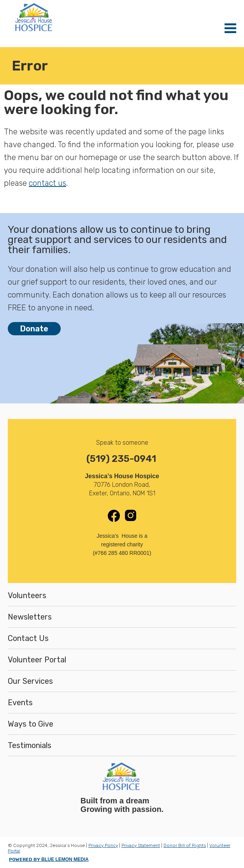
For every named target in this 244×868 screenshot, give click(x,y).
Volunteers (27, 595)
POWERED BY (49, 859)
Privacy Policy (103, 845)
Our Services (30, 681)
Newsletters (30, 617)
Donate (34, 329)
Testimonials (30, 745)
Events (20, 702)
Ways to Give (31, 724)
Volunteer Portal (37, 660)
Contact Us (28, 638)
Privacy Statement (141, 845)
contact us (47, 183)
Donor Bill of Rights (185, 845)
